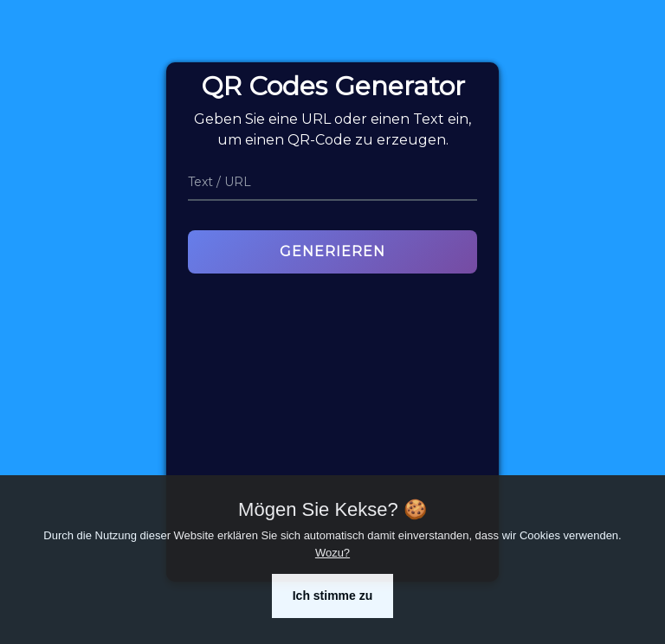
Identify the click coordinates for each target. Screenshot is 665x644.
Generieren (332, 251)
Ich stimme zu (333, 596)
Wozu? (332, 553)
